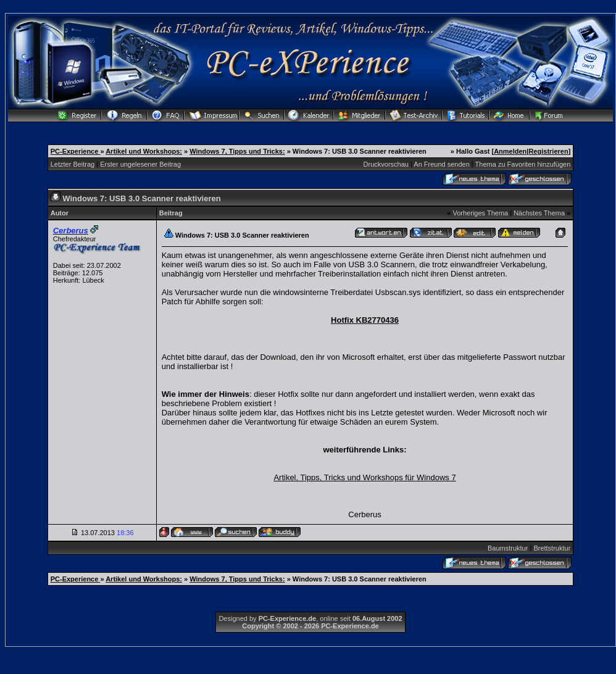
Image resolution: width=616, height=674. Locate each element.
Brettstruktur (552, 548)
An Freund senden (442, 164)
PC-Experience (76, 151)
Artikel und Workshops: (144, 151)
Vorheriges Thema (480, 213)
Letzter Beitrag (73, 164)
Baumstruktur (508, 548)
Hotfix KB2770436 (365, 320)
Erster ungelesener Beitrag (140, 164)
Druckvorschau (386, 164)
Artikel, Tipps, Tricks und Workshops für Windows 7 (364, 477)
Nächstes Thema (539, 213)
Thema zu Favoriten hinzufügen (523, 164)
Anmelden (510, 151)
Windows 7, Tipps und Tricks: (237, 151)
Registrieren (548, 151)
